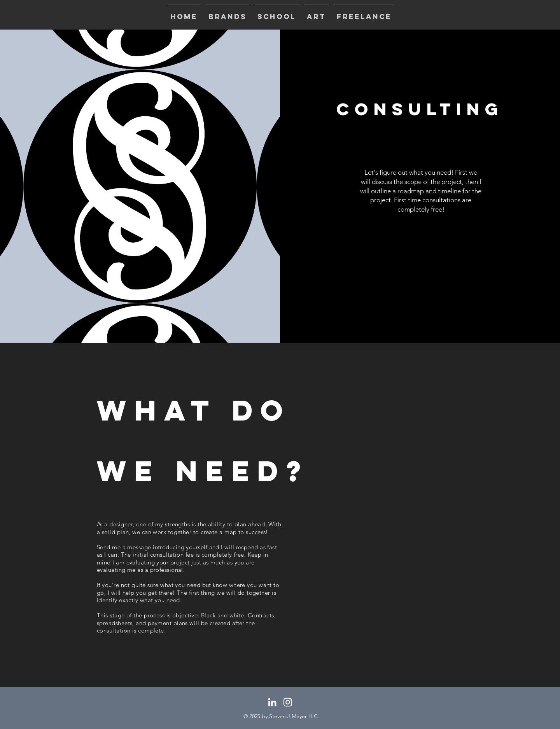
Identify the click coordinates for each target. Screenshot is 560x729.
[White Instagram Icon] (288, 702)
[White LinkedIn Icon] (272, 702)
